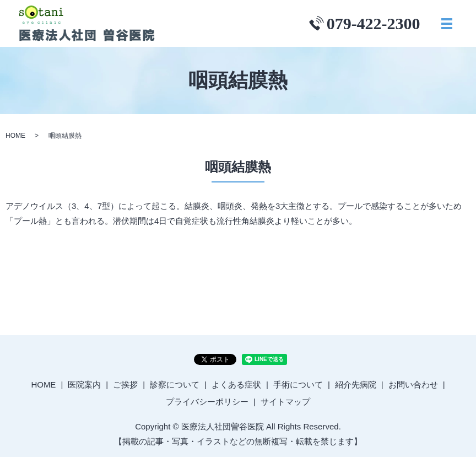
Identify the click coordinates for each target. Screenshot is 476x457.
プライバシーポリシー (207, 402)
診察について (175, 385)
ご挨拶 (125, 385)
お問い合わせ (413, 385)
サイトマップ (285, 402)
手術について (298, 385)
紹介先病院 (356, 385)
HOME (15, 136)
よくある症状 (236, 385)
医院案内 (84, 385)
